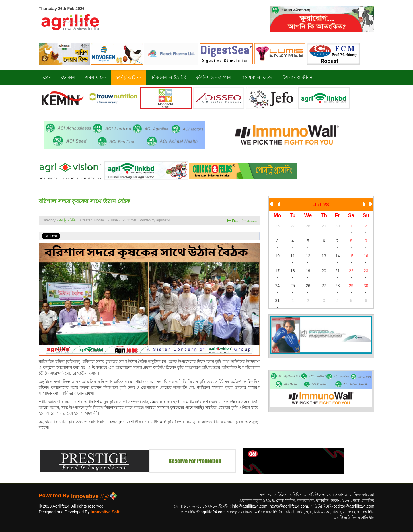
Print (235, 220)
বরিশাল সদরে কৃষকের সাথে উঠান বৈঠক (84, 201)
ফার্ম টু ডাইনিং (67, 220)
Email (251, 220)
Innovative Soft (105, 512)
